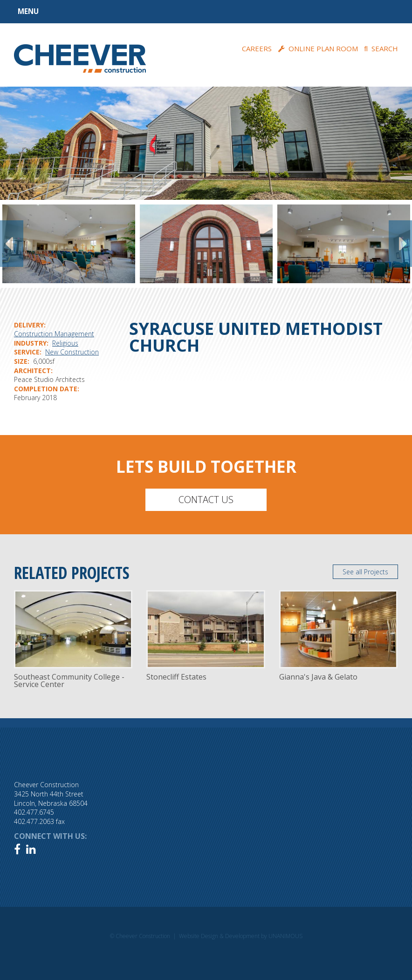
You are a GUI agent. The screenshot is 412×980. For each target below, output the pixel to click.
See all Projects (365, 572)
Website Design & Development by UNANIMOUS (241, 936)
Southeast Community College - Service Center (69, 681)
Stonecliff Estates (176, 677)
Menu (28, 12)
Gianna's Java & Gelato (318, 677)
